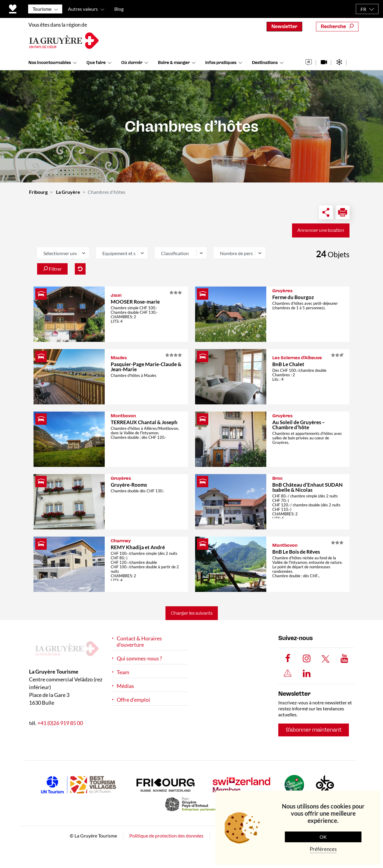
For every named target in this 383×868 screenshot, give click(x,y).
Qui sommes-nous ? (139, 658)
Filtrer (52, 269)
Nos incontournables (50, 63)
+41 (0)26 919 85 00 (60, 723)
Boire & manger (174, 63)
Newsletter (284, 26)
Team (123, 672)
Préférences (323, 849)
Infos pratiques (221, 63)
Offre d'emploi (133, 700)
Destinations (265, 63)
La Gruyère (68, 192)
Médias (125, 686)
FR (363, 9)
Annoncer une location (321, 230)
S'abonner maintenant (314, 730)
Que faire (96, 63)
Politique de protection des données (166, 836)
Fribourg (38, 192)
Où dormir (132, 63)
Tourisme (42, 9)
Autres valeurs (83, 9)
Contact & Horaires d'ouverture (139, 642)
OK (323, 837)
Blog (119, 9)
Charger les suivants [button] (192, 613)
